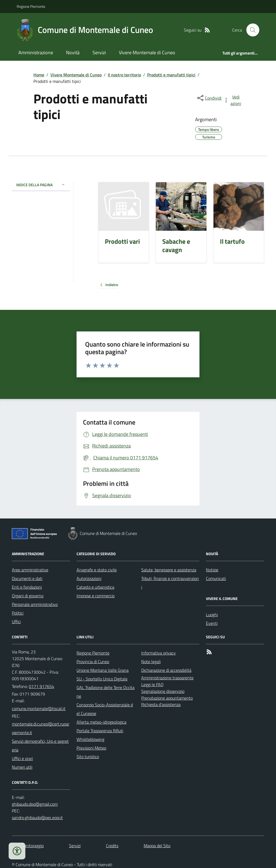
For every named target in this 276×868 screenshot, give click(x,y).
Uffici (16, 622)
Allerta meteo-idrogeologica (101, 722)
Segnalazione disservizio (163, 691)
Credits (112, 846)
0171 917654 (42, 686)
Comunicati (216, 578)
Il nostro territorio (124, 75)
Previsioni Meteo (91, 748)
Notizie (212, 570)
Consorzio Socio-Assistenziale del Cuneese (105, 709)
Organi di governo (28, 596)
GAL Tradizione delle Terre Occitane (106, 692)
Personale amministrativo (35, 604)
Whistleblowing (90, 739)
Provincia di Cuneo (93, 662)
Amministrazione (36, 52)
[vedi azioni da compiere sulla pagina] (233, 100)
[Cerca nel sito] (251, 30)
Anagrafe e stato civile (97, 570)
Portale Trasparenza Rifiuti (100, 731)
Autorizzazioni (89, 578)
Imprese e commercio (96, 596)
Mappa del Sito (157, 846)
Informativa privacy (158, 653)
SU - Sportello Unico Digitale (102, 679)
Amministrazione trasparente (167, 678)
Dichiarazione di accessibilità (166, 670)
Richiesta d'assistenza (161, 704)
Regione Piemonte (31, 6)
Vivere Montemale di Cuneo (147, 52)
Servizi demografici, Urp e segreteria (40, 745)
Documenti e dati (27, 578)
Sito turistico (88, 757)
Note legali (151, 662)
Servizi (99, 52)
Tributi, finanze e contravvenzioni (170, 583)
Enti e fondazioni (27, 587)
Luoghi (212, 615)
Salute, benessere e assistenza (169, 570)
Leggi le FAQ (152, 684)
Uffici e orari (22, 758)
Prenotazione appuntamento (167, 698)
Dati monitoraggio (28, 846)
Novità (73, 52)
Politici (18, 613)
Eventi (212, 623)
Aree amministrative (30, 570)
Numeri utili (22, 767)
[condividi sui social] (209, 98)
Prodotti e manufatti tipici (171, 75)
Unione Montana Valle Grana (103, 670)
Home (39, 75)
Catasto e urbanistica (95, 587)
